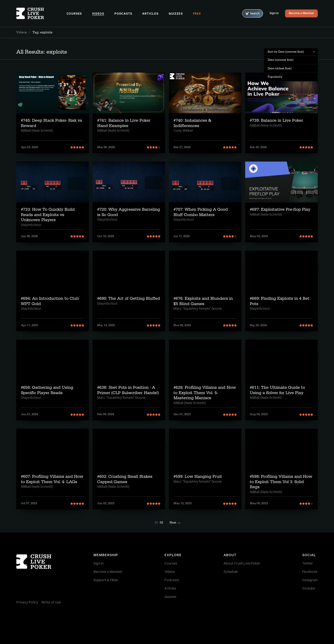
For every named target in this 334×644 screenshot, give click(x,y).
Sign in (98, 564)
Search (253, 14)
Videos (98, 14)
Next (175, 523)
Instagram (310, 580)
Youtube (309, 589)
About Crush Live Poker (242, 564)
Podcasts (123, 14)
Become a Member (301, 13)
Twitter (308, 564)
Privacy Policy (27, 603)
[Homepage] (41, 13)
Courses (74, 14)
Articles (150, 14)
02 (161, 523)
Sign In (274, 13)
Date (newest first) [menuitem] (281, 60)
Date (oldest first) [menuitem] (280, 68)
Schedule (231, 572)
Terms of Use (51, 603)
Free (197, 14)
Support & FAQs (106, 580)
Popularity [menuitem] (275, 77)
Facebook (310, 572)
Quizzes (176, 14)
